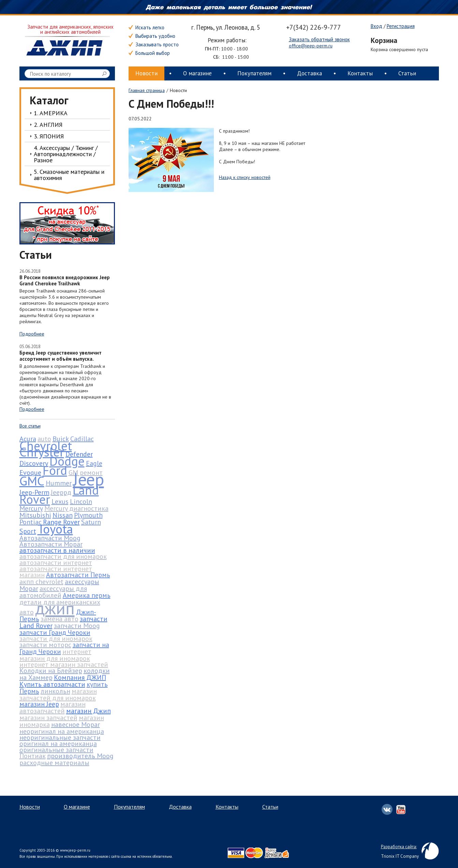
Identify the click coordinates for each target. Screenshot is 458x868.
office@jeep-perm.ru (311, 46)
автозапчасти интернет (56, 563)
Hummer (59, 483)
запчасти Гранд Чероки (55, 632)
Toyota (55, 529)
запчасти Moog (77, 626)
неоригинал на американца (62, 731)
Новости (146, 73)
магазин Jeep (39, 704)
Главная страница (147, 90)
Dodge (67, 461)
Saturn (91, 522)
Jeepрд (61, 492)
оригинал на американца (58, 744)
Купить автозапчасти (52, 684)
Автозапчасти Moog (50, 538)
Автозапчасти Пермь (78, 575)
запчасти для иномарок (56, 639)
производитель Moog (80, 756)
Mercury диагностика (76, 508)
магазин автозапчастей (53, 707)
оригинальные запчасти (56, 750)
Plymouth (88, 515)
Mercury (31, 508)
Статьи (407, 73)
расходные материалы (54, 763)
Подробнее (32, 334)
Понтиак (33, 756)
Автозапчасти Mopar (51, 544)
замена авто (60, 619)
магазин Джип (88, 711)
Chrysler (42, 452)
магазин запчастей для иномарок (58, 694)
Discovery (34, 463)
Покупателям (254, 73)
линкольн (55, 691)
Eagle (94, 463)
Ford (55, 470)
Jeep (88, 479)
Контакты (360, 73)
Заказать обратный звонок (319, 40)
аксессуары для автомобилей (53, 592)
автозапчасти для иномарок (63, 556)
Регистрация (401, 26)
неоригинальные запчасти (60, 737)
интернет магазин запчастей (64, 664)
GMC (32, 481)
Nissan (63, 515)
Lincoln (81, 502)
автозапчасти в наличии (57, 550)
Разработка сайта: (399, 847)
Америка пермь (87, 595)
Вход (376, 26)
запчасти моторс (45, 645)
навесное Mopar (76, 724)
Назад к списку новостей (245, 177)
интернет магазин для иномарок (55, 655)
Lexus (60, 502)
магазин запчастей (48, 718)
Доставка (309, 73)
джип (55, 608)
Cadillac (82, 439)
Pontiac (31, 522)
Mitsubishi (35, 515)
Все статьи (30, 426)
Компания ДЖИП (80, 677)
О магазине (197, 73)
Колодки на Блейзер (51, 671)
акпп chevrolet (41, 582)
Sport (28, 531)
